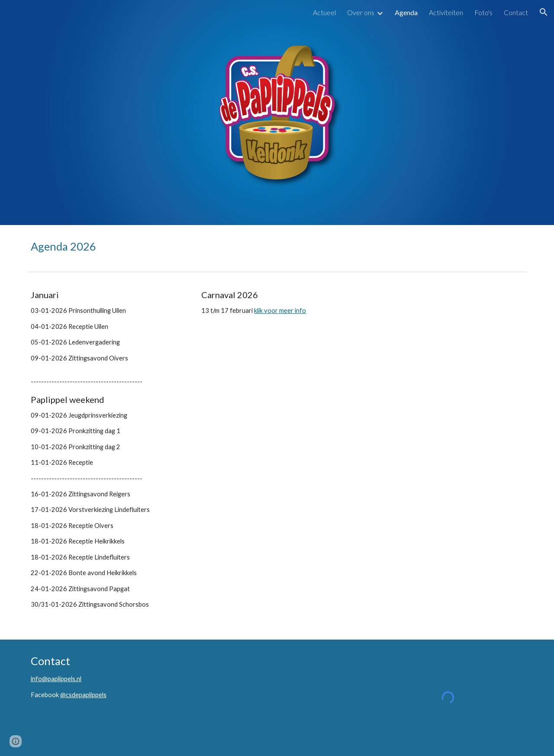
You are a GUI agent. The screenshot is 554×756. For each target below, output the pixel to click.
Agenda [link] (406, 12)
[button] (544, 12)
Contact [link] (516, 12)
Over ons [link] (361, 12)
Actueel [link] (324, 12)
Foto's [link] (483, 12)
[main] (277, 246)
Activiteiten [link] (446, 12)
